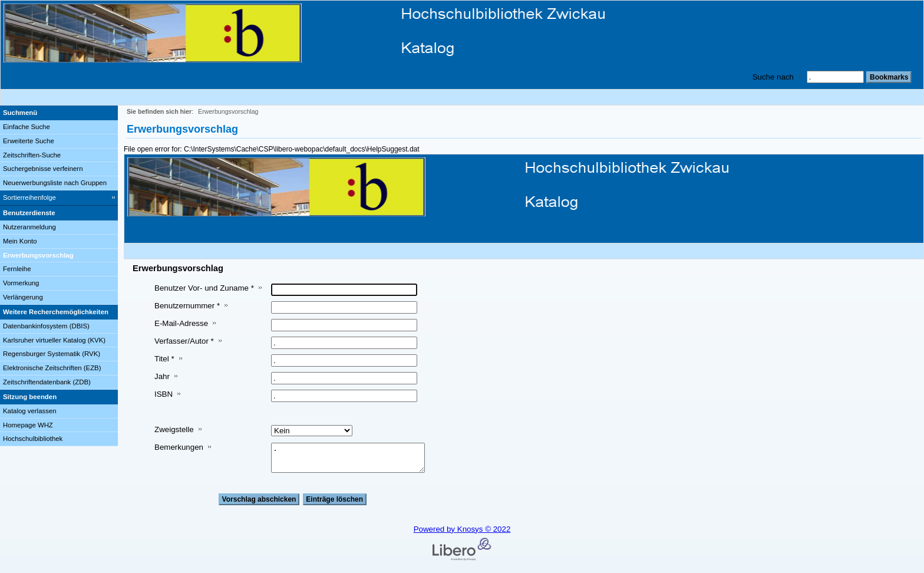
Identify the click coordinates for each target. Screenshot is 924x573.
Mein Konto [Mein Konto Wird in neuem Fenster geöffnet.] (20, 241)
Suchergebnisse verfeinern (43, 169)
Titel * (164, 359)
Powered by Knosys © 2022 (462, 529)
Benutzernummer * (187, 306)
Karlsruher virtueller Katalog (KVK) (54, 340)
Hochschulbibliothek (33, 439)
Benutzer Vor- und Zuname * (204, 288)
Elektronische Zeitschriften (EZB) (52, 368)
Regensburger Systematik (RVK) (52, 354)
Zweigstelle (174, 429)
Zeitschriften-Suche (32, 155)
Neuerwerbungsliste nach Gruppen (55, 183)
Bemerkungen (179, 447)
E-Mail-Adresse (181, 323)
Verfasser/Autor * (184, 341)
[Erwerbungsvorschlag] (59, 256)
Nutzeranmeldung (29, 227)
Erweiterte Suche (29, 141)
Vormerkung (21, 283)
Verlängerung (23, 297)
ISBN (164, 394)
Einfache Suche (27, 127)
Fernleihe (17, 269)
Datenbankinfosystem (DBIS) (46, 326)
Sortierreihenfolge (29, 197)
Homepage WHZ (28, 425)
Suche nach (773, 77)
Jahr (162, 376)
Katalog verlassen (30, 411)
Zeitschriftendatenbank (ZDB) (47, 382)
